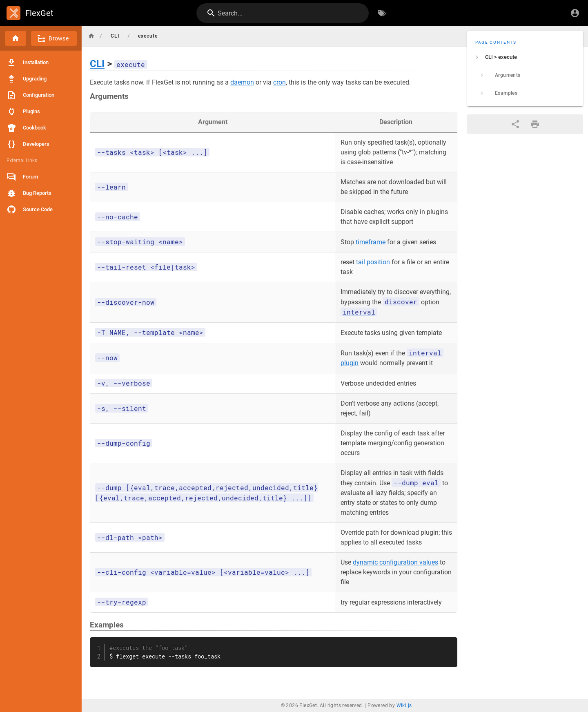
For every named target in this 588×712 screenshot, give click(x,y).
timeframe (371, 242)
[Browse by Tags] (382, 13)
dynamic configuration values (395, 562)
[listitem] (525, 57)
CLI (97, 64)
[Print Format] (535, 124)
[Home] (16, 38)
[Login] (575, 13)
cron (280, 82)
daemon (242, 82)
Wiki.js (404, 705)
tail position (373, 262)
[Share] (515, 124)
